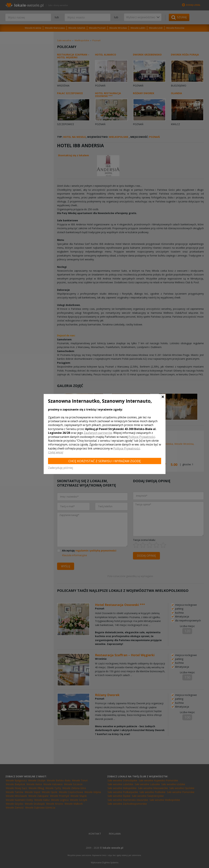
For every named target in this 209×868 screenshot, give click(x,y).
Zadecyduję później (60, 468)
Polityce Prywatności (142, 437)
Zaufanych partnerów (98, 433)
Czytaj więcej (56, 452)
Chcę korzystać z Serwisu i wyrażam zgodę (105, 461)
